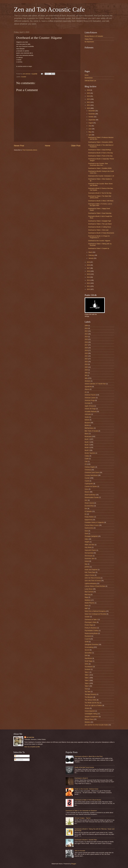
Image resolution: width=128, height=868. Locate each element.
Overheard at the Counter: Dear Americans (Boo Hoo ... (98, 164)
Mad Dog (88, 595)
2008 (86, 325)
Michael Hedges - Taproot (83, 818)
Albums (87, 389)
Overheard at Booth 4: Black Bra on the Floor (89, 756)
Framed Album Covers (92, 525)
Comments (19, 760)
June (90, 129)
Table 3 (87, 680)
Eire (86, 509)
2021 (89, 105)
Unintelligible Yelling (91, 714)
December (92, 111)
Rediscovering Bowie (91, 633)
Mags (86, 597)
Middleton (88, 600)
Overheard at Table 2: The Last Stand (100, 224)
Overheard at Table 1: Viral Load (98, 230)
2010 (89, 289)
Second (87, 650)
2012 (89, 283)
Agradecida (88, 387)
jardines (87, 567)
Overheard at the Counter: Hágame (99, 241)
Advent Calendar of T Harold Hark (95, 384)
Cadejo (87, 456)
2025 (89, 93)
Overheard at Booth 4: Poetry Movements (101, 233)
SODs (87, 664)
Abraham (88, 381)
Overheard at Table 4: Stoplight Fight (100, 221)
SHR (86, 655)
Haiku (86, 539)
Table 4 (87, 683)
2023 (89, 99)
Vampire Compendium (92, 717)
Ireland (87, 561)
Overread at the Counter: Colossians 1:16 (101, 176)
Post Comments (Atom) (30, 150)
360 (86, 375)
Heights (87, 542)
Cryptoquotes (89, 484)
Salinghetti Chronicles (91, 644)
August (91, 123)
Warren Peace (89, 719)
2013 (89, 280)
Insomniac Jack (90, 558)
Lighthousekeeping (91, 583)
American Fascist (90, 395)
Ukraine (87, 708)
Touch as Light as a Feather (93, 705)
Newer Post (19, 146)
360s (86, 378)
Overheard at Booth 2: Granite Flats (86, 840)
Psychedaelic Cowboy (92, 631)
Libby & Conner (90, 575)
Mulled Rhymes (90, 603)
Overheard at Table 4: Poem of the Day (100, 156)
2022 (89, 102)
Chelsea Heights (90, 467)
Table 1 (87, 675)
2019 (89, 262)
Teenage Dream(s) (91, 694)
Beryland (87, 423)
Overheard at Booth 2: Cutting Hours (100, 227)
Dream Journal (89, 503)
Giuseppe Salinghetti (91, 536)
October (91, 117)
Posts (17, 756)
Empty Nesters (89, 517)
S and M (87, 639)
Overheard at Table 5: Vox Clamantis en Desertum (81, 811)
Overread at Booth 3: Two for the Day (100, 193)
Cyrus (87, 489)
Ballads (87, 420)
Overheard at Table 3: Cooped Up (99, 248)
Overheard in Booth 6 (81, 778)
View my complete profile (32, 747)
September (92, 120)
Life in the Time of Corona (93, 581)
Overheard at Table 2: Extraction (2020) (100, 142)
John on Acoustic (80, 851)
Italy (86, 564)
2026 (89, 90)
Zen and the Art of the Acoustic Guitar (96, 725)
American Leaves (90, 398)
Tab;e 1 (87, 672)
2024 (89, 96)
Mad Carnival (89, 592)
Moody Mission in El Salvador (94, 36)
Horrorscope (89, 556)
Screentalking (89, 647)
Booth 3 (87, 445)
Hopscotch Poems (90, 550)
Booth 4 (87, 447)
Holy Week (88, 547)
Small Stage (88, 661)
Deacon (87, 492)
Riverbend (88, 636)
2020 (89, 108)
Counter (24, 77)
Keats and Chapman (91, 570)
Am (86, 392)
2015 (89, 274)
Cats (86, 461)
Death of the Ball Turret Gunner (84, 767)
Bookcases (88, 436)
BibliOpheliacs (89, 428)
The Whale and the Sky (92, 703)
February (91, 255)
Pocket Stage (89, 625)
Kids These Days (90, 572)
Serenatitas (88, 653)
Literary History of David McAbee (95, 586)
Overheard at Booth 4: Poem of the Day (100, 153)
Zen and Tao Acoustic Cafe (49, 9)
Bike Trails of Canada (91, 431)
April (90, 135)
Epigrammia (88, 520)
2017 (89, 268)
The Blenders (89, 697)
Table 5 (87, 686)
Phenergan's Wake (91, 622)
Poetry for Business (91, 628)
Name (87, 606)
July (90, 126)
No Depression (89, 42)
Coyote (87, 481)
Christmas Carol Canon (92, 472)
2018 (89, 265)
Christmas (88, 470)
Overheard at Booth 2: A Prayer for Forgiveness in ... (99, 237)
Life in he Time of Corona (93, 578)
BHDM (87, 425)
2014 (89, 277)
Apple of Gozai (89, 406)
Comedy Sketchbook (91, 475)
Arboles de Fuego (90, 409)
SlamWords (88, 658)
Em (86, 514)
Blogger (74, 864)
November (92, 114)
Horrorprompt (89, 553)
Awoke (87, 417)
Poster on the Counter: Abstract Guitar (86, 789)
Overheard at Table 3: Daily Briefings (100, 150)
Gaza (86, 531)
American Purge (90, 400)
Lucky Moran (89, 589)
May (90, 132)
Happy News (89, 39)
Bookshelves (89, 78)
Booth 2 (87, 442)
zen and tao (30, 737)
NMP (86, 608)
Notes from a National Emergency (95, 611)
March (91, 252)
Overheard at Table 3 (91, 619)
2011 (89, 286)
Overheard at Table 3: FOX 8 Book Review (88, 800)
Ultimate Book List (90, 81)
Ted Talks (88, 692)
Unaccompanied (90, 711)
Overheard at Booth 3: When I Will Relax (101, 201)
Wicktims (88, 722)
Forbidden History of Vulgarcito (94, 522)
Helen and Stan (90, 545)
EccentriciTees (89, 506)
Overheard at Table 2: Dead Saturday (100, 213)
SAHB (87, 642)
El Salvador (88, 511)
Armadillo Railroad (90, 411)
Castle (87, 459)
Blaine (87, 434)
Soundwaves (89, 667)
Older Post (76, 146)
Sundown (88, 669)
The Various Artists (91, 700)
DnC (86, 500)
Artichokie (88, 414)
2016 (89, 271)
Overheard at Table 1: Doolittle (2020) (100, 168)
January (91, 258)
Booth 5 (87, 450)
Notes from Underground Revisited (95, 614)
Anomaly (87, 403)
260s (86, 373)
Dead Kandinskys (90, 495)
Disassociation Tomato (92, 497)
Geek (86, 533)
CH (86, 464)
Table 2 (87, 678)
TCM (86, 689)
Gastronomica (89, 528)
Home (48, 146)
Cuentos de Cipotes (91, 486)
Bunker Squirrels (90, 453)
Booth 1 (87, 439)
